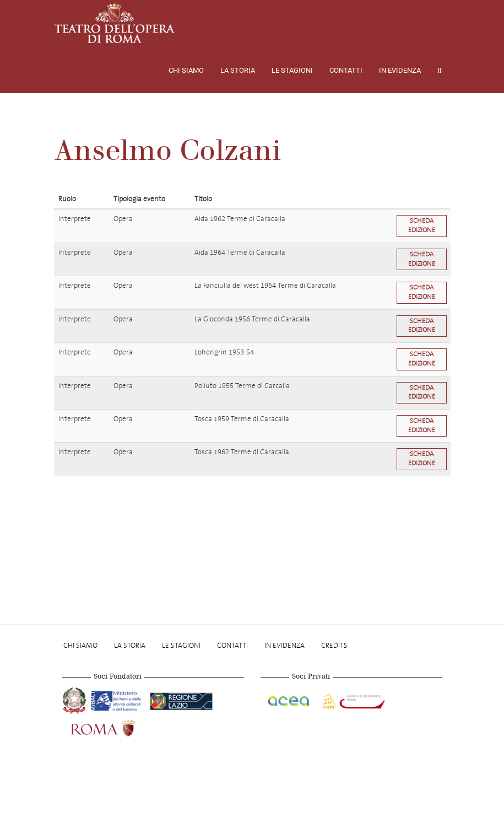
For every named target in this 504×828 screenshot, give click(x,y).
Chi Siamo (186, 70)
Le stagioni (292, 70)
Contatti (346, 70)
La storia (238, 70)
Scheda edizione (422, 225)
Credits (334, 645)
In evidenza (400, 70)
